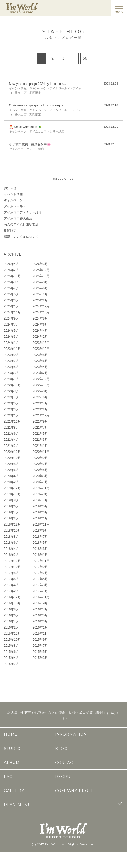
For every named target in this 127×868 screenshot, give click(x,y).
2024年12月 (41, 306)
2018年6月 (11, 543)
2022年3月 (11, 409)
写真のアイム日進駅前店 (21, 224)
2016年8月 (11, 609)
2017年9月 (40, 567)
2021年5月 (40, 434)
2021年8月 (11, 428)
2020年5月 (40, 470)
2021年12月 (41, 415)
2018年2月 (11, 555)
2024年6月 (40, 325)
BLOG (61, 749)
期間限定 (10, 231)
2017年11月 (41, 561)
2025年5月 (11, 294)
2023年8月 (40, 355)
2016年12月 (12, 597)
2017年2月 (11, 591)
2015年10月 (12, 640)
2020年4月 (11, 476)
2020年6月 (11, 470)
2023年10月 (41, 349)
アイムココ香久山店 (18, 218)
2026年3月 (40, 264)
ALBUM (12, 763)
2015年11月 (41, 634)
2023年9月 (11, 355)
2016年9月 (40, 603)
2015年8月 (11, 646)
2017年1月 (40, 591)
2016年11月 (41, 597)
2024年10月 (41, 312)
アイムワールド (15, 206)
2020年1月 (40, 482)
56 (85, 58)
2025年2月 (40, 300)
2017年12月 (12, 561)
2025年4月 (40, 294)
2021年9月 (40, 421)
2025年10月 (41, 276)
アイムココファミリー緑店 (23, 212)
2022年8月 (40, 391)
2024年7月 (11, 325)
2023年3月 (11, 373)
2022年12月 (41, 379)
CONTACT (65, 763)
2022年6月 (40, 397)
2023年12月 (41, 343)
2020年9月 (40, 458)
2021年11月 (12, 421)
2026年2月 (11, 270)
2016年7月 (40, 609)
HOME (11, 734)
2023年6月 (40, 361)
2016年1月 (40, 627)
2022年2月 (40, 409)
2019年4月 (11, 512)
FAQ (8, 777)
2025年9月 (11, 282)
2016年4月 (11, 621)
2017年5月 (40, 579)
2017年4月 (11, 585)
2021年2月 (11, 446)
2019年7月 (40, 500)
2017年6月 (11, 579)
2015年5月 (40, 652)
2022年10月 (41, 385)
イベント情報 (13, 194)
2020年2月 (11, 482)
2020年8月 (11, 464)
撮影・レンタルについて (21, 237)
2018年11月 (41, 524)
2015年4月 (11, 658)
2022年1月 (11, 415)
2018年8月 (11, 537)
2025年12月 (41, 270)
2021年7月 (40, 428)
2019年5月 (40, 506)
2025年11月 (12, 276)
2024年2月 (40, 337)
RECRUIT (65, 777)
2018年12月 (12, 524)
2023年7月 (11, 361)
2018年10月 (12, 531)
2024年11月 (12, 312)
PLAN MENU (17, 805)
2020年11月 (41, 452)
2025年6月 (40, 288)
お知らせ (10, 188)
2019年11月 (41, 488)
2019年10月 (12, 494)
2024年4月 (40, 331)
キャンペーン (13, 200)
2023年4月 (40, 367)
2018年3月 (40, 549)
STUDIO (12, 749)
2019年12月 (12, 488)
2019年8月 (11, 500)
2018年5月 (40, 543)
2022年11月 (12, 385)
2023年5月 (11, 367)
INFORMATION (71, 734)
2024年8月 (40, 318)
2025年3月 (11, 300)
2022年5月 (11, 403)
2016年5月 (40, 615)
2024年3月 (11, 337)
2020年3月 (40, 476)
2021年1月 (40, 446)
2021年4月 (11, 440)
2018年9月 (40, 531)
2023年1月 (11, 379)
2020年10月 (12, 458)
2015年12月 (12, 634)
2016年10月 (12, 603)
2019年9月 (40, 494)
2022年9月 (11, 391)
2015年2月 (11, 664)
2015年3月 (40, 658)
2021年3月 (40, 440)
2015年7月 (40, 646)
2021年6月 (11, 434)
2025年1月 (11, 306)
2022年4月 (40, 403)
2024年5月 (11, 331)
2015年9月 (40, 640)
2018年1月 (40, 555)
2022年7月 (11, 397)
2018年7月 (40, 537)
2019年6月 (11, 506)
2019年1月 (40, 518)
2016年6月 (11, 615)
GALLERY (14, 791)
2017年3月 (40, 585)
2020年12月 (12, 452)
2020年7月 (40, 464)
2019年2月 (11, 518)
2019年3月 (40, 512)
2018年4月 (11, 549)
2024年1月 (11, 343)
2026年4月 (11, 264)
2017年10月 (12, 567)
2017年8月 (11, 573)
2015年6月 (11, 652)
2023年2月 (40, 373)
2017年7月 (40, 573)
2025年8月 (40, 282)
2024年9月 (11, 318)
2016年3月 (40, 621)
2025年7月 (11, 288)
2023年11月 (12, 349)
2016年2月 (11, 627)
